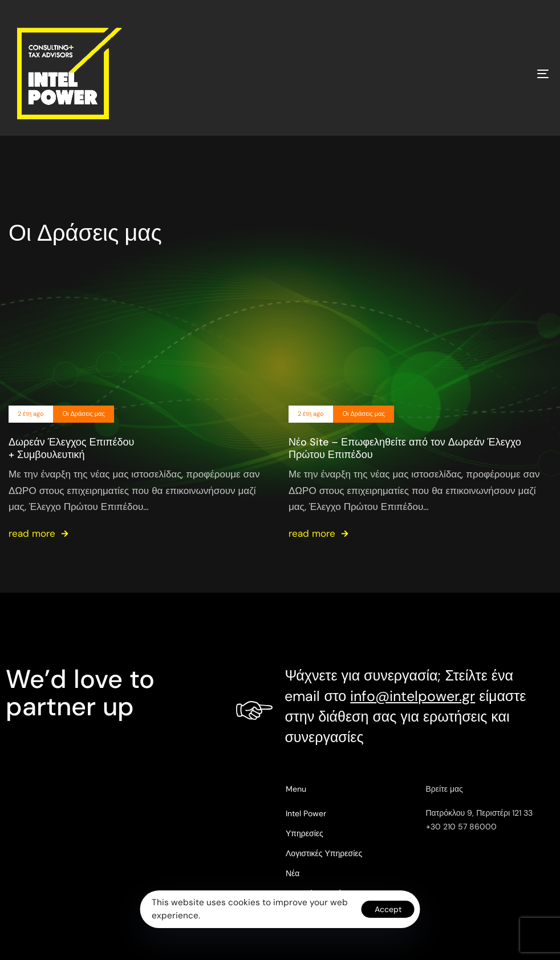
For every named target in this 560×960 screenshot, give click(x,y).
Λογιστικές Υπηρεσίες (324, 853)
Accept (388, 909)
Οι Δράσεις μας (83, 414)
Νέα (293, 873)
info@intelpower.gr (413, 696)
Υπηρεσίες (305, 833)
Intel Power (306, 813)
